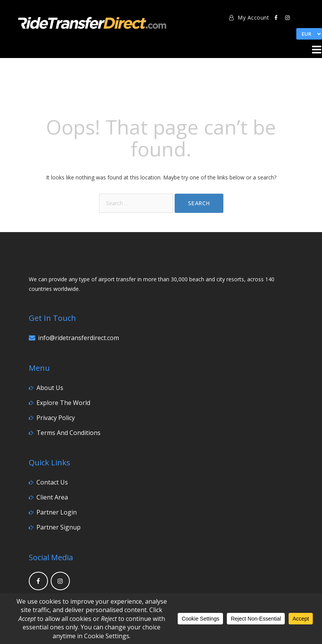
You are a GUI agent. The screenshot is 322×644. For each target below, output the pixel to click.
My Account (249, 17)
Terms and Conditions (69, 433)
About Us (50, 388)
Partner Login (57, 512)
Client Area (52, 497)
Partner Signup (59, 527)
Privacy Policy (56, 418)
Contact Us (52, 482)
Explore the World (63, 403)
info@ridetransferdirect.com (78, 338)
